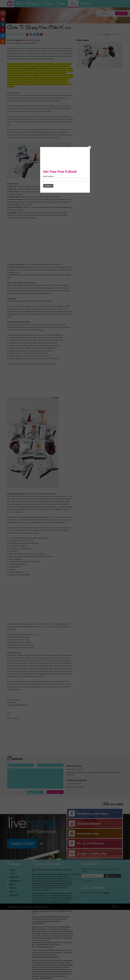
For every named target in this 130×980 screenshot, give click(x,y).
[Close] (89, 148)
